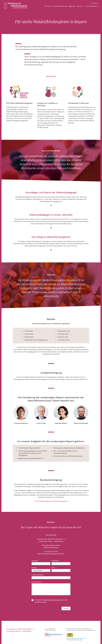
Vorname (35, 561)
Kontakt (80, 6)
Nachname (55, 561)
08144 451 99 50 (52, 552)
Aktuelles (48, 6)
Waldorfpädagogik (60, 6)
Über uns (72, 6)
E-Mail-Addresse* (38, 575)
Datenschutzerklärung (51, 600)
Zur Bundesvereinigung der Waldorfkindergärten (51, 501)
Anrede (34, 568)
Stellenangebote (92, 6)
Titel (53, 568)
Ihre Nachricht (36, 582)
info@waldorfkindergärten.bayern (53, 554)
